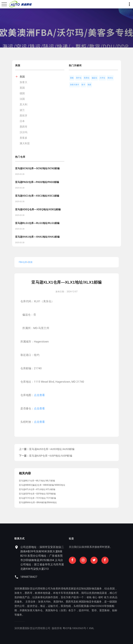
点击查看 (39, 395)
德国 (22, 93)
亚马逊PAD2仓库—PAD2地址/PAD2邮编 (37, 182)
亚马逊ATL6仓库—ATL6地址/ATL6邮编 (37, 489)
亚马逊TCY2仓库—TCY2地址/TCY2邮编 (37, 498)
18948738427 (49, 577)
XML (71, 628)
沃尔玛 (24, 132)
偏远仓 (95, 78)
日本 (22, 121)
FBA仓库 (23, 262)
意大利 (24, 104)
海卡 (83, 85)
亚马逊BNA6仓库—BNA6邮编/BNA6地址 (38, 502)
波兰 (22, 110)
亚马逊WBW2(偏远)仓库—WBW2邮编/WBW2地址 (42, 485)
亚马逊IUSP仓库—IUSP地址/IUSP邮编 (51, 456)
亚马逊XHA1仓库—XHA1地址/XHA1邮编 (37, 237)
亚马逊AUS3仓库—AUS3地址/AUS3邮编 (52, 449)
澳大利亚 (25, 143)
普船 (72, 78)
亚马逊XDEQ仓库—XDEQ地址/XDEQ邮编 (38, 209)
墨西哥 (24, 127)
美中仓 (79, 78)
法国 (22, 99)
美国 (22, 77)
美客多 (24, 138)
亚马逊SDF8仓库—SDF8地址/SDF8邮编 (37, 494)
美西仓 (87, 78)
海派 (89, 85)
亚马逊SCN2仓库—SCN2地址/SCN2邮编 (37, 168)
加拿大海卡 (75, 85)
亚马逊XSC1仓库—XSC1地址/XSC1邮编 (37, 196)
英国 (22, 88)
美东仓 (110, 78)
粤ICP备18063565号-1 (55, 628)
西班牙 (24, 116)
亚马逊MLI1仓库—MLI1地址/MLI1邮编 (37, 481)
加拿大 (24, 82)
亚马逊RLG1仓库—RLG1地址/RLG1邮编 (37, 223)
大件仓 (102, 78)
